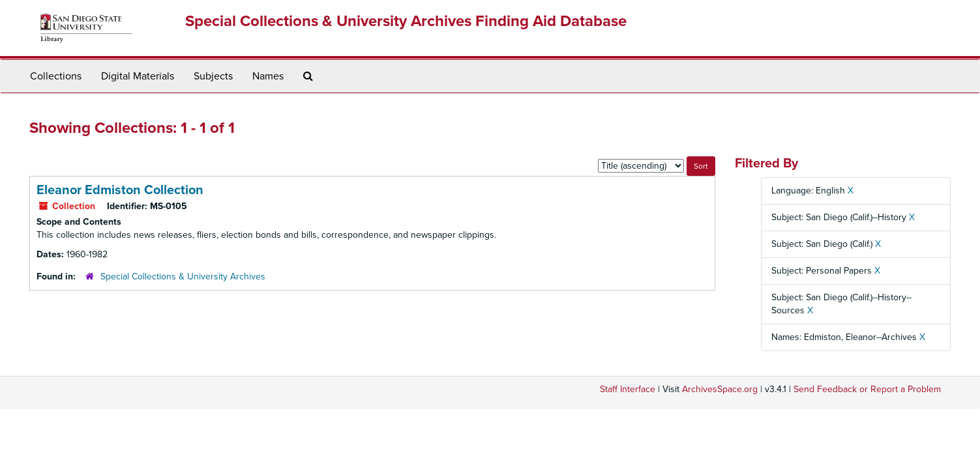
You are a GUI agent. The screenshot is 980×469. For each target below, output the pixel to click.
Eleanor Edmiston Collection (120, 190)
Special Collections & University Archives (183, 277)
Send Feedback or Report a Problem (867, 389)
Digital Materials (138, 76)
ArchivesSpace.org (720, 389)
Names (268, 76)
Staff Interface (628, 389)
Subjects (213, 76)
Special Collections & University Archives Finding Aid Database (406, 21)
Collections (56, 76)
